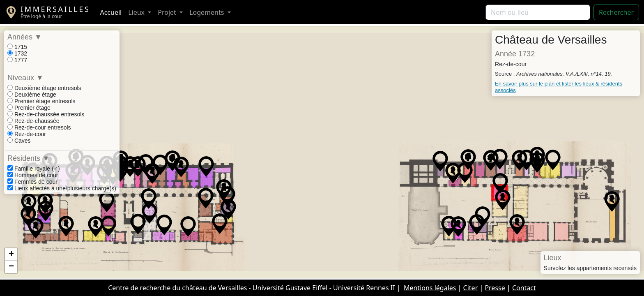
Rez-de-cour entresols (39, 127)
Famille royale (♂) (34, 169)
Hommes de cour (33, 175)
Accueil (111, 12)
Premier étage (29, 108)
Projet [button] (168, 12)
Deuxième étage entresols (44, 88)
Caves (19, 141)
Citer (471, 288)
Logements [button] (207, 12)
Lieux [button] (137, 12)
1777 (17, 60)
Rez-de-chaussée (33, 121)
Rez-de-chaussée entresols (46, 114)
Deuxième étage (32, 95)
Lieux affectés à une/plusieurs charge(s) (62, 188)
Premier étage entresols (41, 101)
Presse (495, 288)
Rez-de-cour (27, 134)
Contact (524, 288)
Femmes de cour (32, 182)
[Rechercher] (538, 12)
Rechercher (616, 12)
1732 (17, 53)
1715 (17, 47)
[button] (36, 228)
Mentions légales (430, 288)
